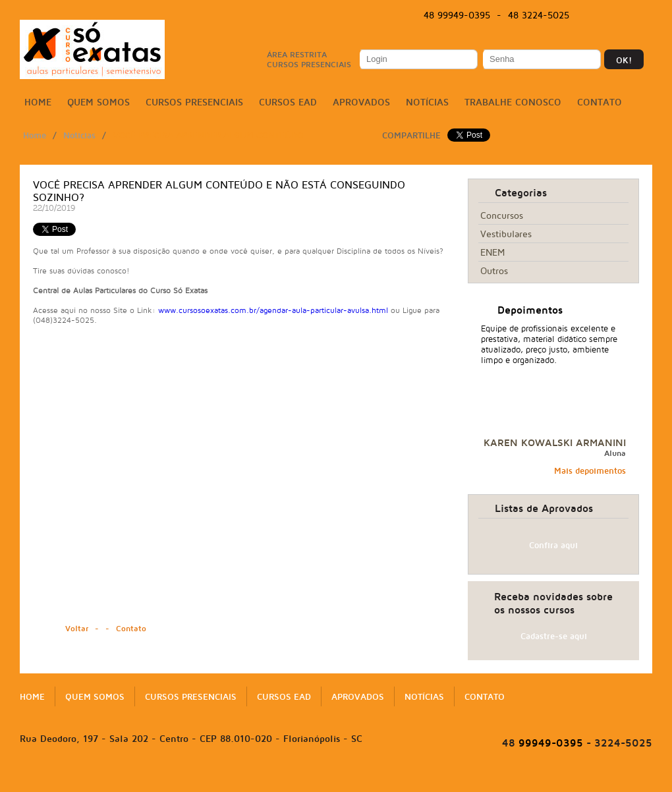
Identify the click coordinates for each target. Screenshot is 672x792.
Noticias (79, 135)
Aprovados (361, 102)
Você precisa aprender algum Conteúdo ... (214, 135)
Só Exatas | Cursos (92, 49)
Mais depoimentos (590, 470)
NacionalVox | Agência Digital (336, 780)
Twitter (617, 16)
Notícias (427, 102)
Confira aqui (553, 545)
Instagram (638, 16)
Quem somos (98, 102)
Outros (494, 270)
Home (38, 102)
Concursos (502, 215)
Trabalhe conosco (513, 102)
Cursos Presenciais (194, 102)
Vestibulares (506, 234)
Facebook (597, 16)
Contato (600, 102)
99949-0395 (543, 743)
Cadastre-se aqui (554, 636)
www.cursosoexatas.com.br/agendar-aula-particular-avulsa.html (273, 310)
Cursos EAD (288, 102)
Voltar (77, 628)
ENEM (492, 252)
